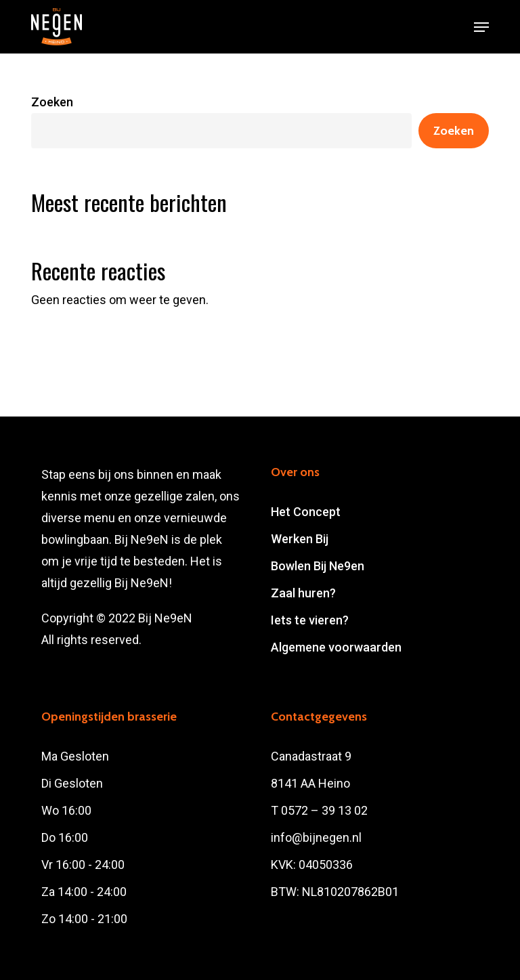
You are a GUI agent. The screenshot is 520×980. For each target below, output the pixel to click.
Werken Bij (300, 539)
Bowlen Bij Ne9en (318, 566)
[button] (481, 27)
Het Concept (306, 512)
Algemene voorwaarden (336, 647)
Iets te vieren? (310, 620)
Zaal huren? (303, 593)
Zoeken (52, 102)
